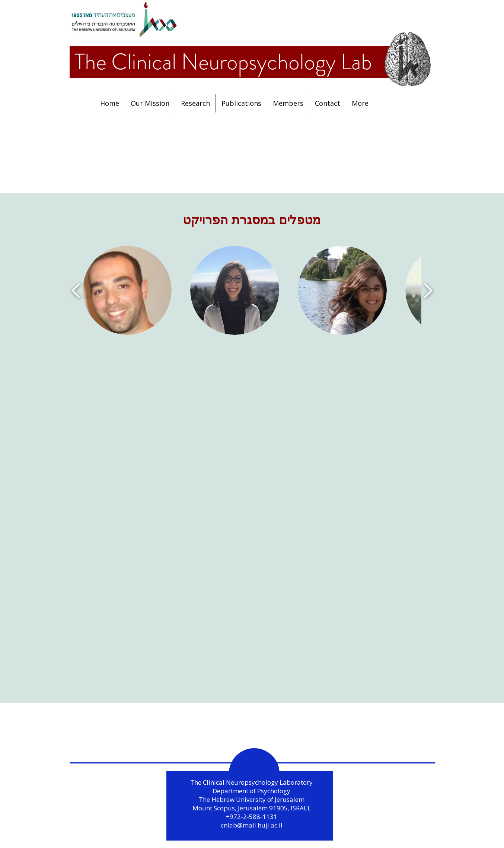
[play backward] (76, 290)
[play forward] (428, 290)
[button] (241, 103)
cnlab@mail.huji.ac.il (252, 825)
